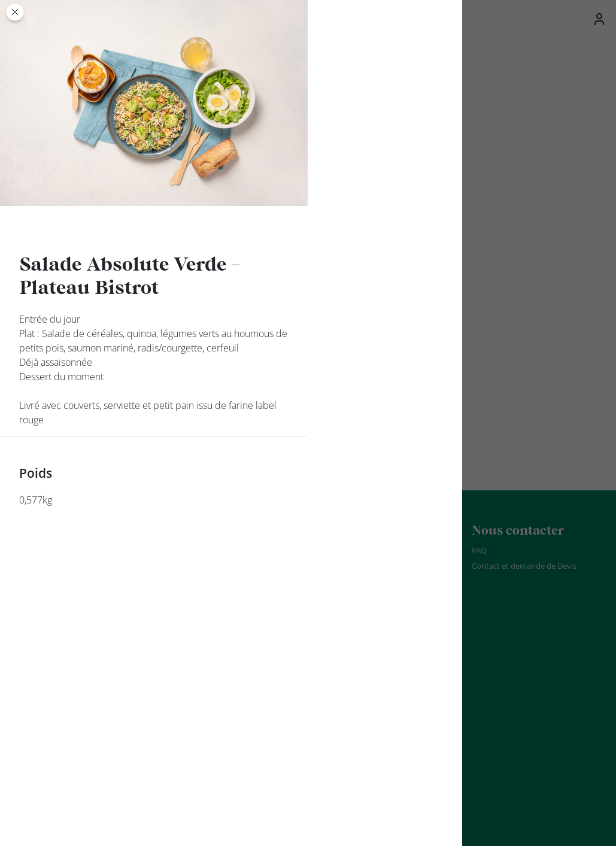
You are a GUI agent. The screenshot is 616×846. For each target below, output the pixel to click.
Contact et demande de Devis (524, 566)
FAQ (479, 550)
